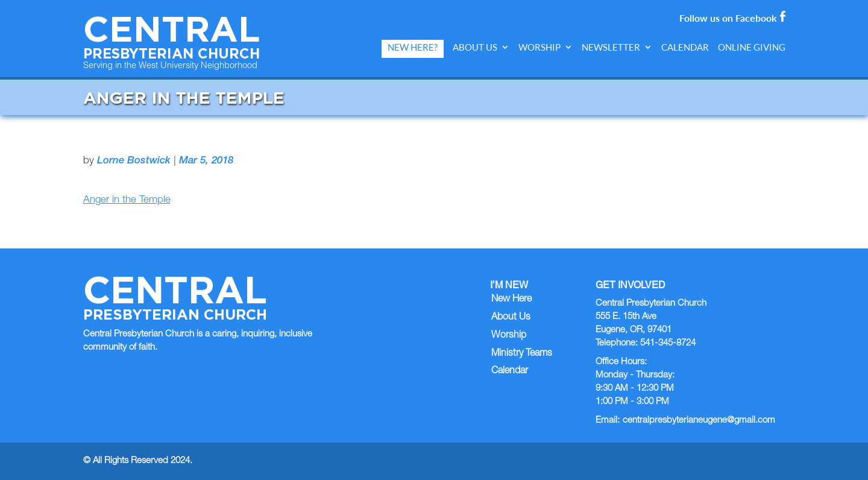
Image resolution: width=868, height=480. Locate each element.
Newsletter (611, 47)
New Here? (413, 47)
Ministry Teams (522, 354)
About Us (475, 47)
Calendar (685, 47)
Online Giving (752, 47)
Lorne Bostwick (134, 161)
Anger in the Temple (127, 201)
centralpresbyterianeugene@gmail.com (699, 421)
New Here (511, 300)
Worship (539, 47)
